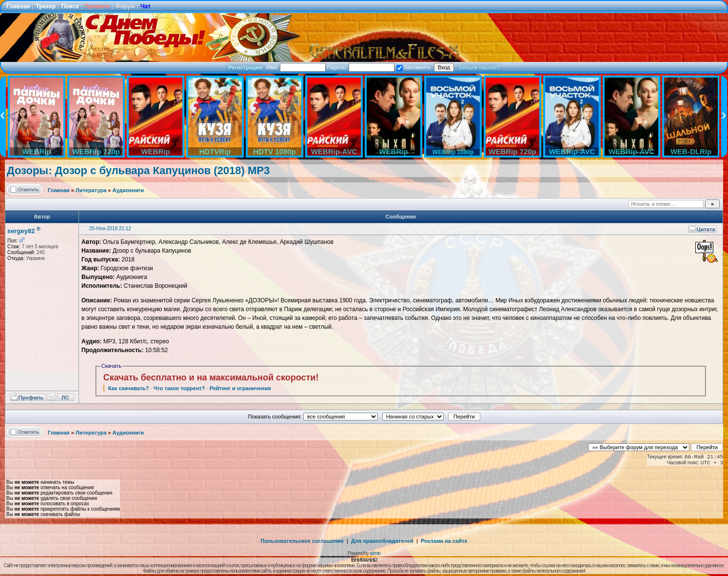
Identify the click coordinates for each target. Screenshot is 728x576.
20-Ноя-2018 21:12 (110, 228)
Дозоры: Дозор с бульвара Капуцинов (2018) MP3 (138, 170)
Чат (146, 6)
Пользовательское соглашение (302, 541)
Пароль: (361, 67)
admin (375, 553)
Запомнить (413, 67)
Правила (97, 6)
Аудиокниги (128, 190)
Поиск (70, 6)
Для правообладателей (382, 541)
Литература (91, 190)
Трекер (46, 6)
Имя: (296, 67)
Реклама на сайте (444, 541)
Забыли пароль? (479, 67)
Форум (125, 6)
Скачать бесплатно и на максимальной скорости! (211, 377)
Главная (18, 6)
